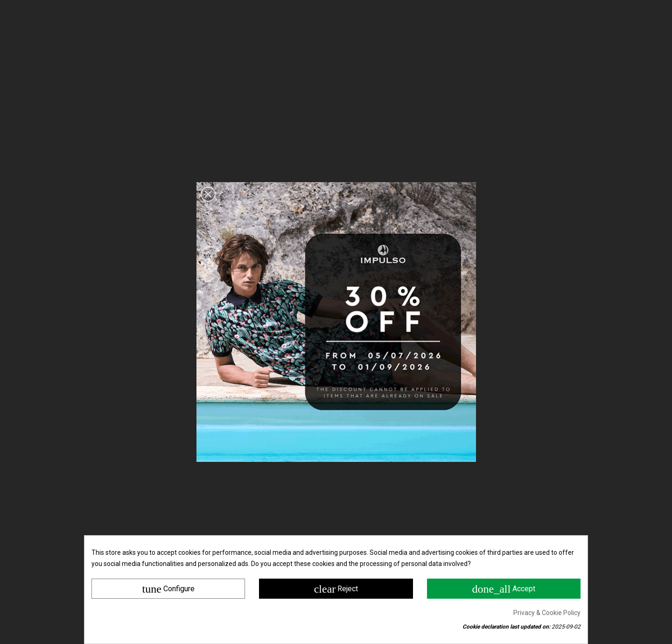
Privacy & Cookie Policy (547, 613)
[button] (208, 194)
